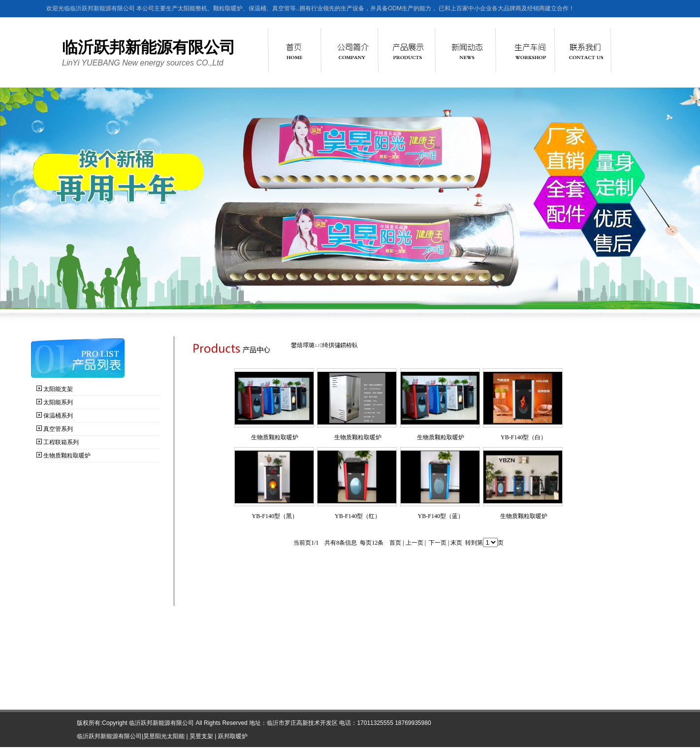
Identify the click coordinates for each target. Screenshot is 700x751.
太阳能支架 (58, 389)
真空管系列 (58, 429)
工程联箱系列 (61, 442)
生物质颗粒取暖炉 (67, 456)
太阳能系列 (58, 402)
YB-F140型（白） (524, 437)
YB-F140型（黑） (275, 516)
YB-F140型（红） (358, 516)
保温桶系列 (58, 416)
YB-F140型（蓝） (441, 516)
